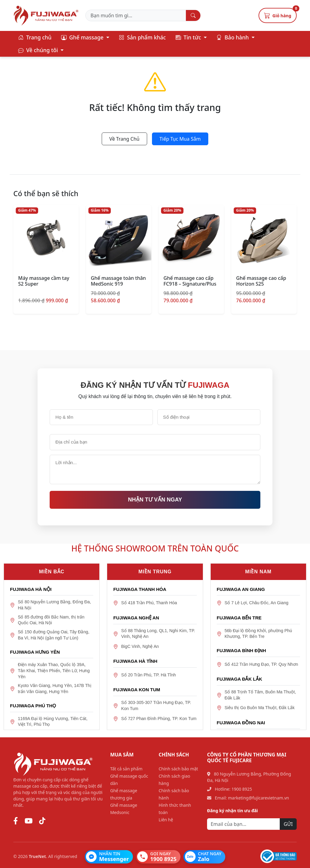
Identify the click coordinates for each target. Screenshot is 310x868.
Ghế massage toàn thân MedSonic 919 (118, 281)
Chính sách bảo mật (178, 769)
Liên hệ (166, 820)
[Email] (244, 824)
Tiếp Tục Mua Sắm (180, 139)
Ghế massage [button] (83, 37)
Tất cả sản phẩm (126, 769)
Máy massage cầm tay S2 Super (44, 281)
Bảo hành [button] (233, 37)
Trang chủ (35, 37)
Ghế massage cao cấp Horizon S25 (261, 281)
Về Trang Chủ (124, 139)
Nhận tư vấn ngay (155, 500)
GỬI (288, 824)
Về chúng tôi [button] (39, 50)
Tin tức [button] (189, 37)
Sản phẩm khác (142, 37)
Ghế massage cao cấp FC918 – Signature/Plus (190, 281)
